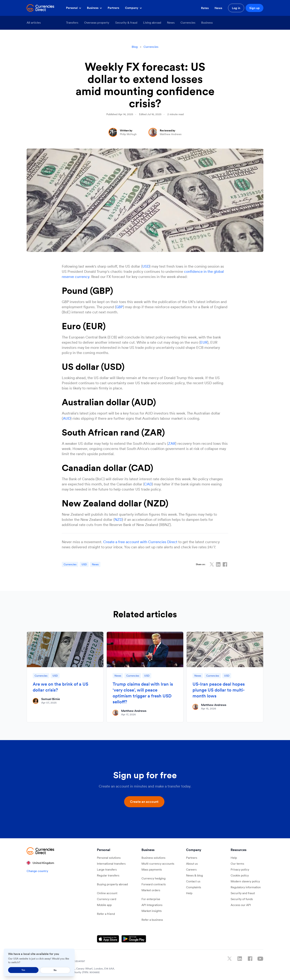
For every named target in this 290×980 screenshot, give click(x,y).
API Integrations (152, 905)
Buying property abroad (112, 884)
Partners (113, 8)
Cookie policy (240, 875)
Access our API (241, 905)
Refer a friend (106, 914)
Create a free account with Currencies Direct (140, 542)
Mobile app (104, 905)
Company (133, 8)
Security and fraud (243, 893)
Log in (236, 8)
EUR (204, 342)
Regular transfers (108, 875)
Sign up (254, 8)
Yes (23, 970)
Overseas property (97, 23)
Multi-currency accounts (158, 864)
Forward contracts (154, 884)
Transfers (72, 23)
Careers (191, 869)
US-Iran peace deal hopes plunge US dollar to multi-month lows (219, 690)
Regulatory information (246, 887)
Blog (135, 47)
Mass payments (152, 869)
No (55, 970)
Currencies (188, 23)
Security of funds (242, 899)
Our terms (237, 864)
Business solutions (153, 858)
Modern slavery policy (245, 881)
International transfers (111, 864)
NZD (118, 520)
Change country (37, 871)
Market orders (151, 890)
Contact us (193, 881)
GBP (119, 307)
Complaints (194, 887)
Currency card (107, 899)
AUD (67, 418)
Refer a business (152, 920)
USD (146, 266)
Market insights (152, 911)
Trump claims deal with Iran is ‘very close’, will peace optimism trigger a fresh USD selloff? (143, 693)
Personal (74, 8)
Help (189, 893)
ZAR (172, 443)
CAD (148, 484)
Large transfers (107, 869)
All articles (34, 23)
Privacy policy (240, 869)
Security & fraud (126, 23)
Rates (205, 8)
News (218, 8)
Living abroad (152, 23)
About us (192, 864)
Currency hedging (154, 878)
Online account (107, 893)
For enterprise (151, 899)
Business (94, 8)
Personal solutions (109, 858)
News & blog (194, 875)
